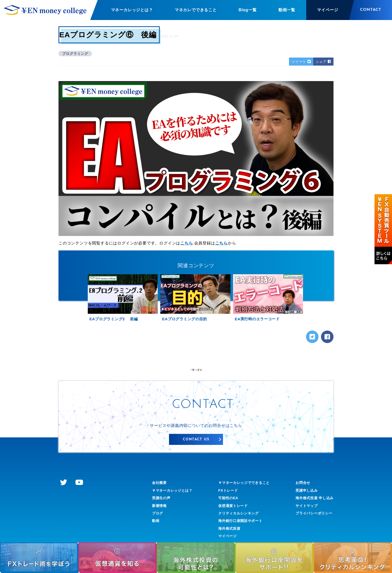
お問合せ (299, 494)
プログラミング (76, 54)
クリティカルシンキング (238, 524)
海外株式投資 (227, 540)
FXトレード (226, 502)
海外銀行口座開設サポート (240, 532)
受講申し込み (303, 502)
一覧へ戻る (196, 381)
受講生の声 (162, 509)
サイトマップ (303, 517)
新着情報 (160, 517)
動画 (156, 532)
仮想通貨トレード (231, 517)
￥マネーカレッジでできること (244, 494)
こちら (186, 244)
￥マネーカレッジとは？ (175, 502)
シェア (322, 62)
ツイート (297, 62)
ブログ (158, 524)
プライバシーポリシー (311, 524)
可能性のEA (226, 509)
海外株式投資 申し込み (312, 509)
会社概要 (160, 494)
